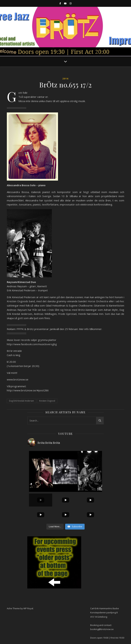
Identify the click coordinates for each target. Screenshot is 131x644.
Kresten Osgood (47, 401)
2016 (65, 79)
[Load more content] (55, 527)
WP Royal (28, 608)
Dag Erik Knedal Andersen (21, 401)
